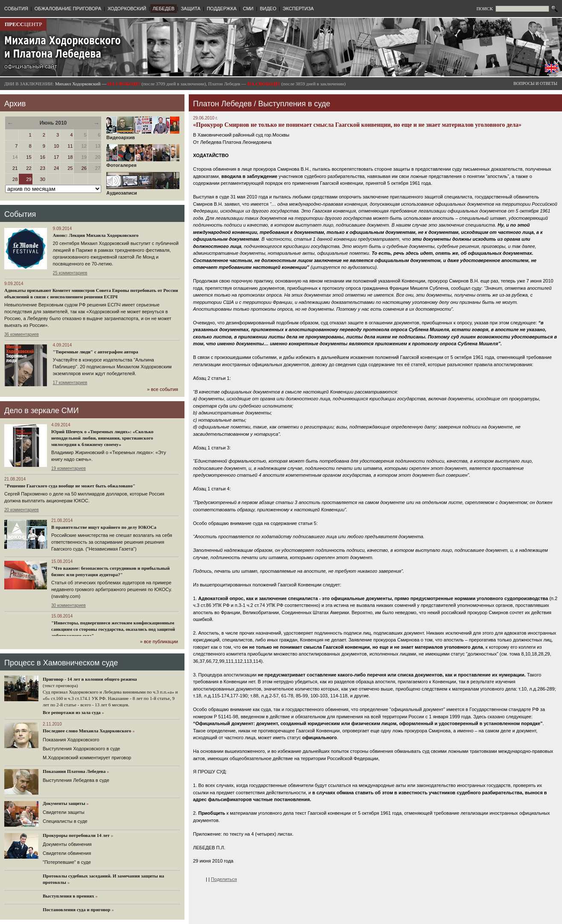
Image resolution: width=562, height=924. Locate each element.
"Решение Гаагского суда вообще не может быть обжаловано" (70, 486)
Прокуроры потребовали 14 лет (76, 835)
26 (84, 168)
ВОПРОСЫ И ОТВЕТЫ (535, 83)
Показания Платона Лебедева (74, 771)
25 (70, 168)
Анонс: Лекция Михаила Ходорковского (96, 235)
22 (29, 168)
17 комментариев (70, 383)
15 (29, 157)
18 (70, 157)
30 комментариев (69, 605)
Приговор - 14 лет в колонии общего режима (90, 679)
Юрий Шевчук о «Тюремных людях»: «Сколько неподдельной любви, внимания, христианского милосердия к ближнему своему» (102, 438)
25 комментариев (70, 273)
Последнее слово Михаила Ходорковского (87, 731)
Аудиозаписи (143, 191)
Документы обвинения (67, 844)
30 (43, 179)
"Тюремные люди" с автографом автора (96, 352)
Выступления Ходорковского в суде (81, 749)
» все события (162, 389)
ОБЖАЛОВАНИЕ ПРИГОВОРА (68, 9)
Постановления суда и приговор (76, 909)
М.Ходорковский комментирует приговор (87, 758)
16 (43, 157)
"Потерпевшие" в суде (67, 862)
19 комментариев (69, 468)
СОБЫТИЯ (16, 9)
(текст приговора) (60, 685)
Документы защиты (64, 803)
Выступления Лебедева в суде (76, 780)
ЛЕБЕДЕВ (163, 9)
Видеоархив (143, 135)
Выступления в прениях (69, 896)
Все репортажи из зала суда (72, 712)
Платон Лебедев (222, 104)
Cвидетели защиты (64, 812)
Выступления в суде (294, 104)
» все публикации (159, 641)
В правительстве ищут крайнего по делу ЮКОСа (104, 527)
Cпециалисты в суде (65, 821)
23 (43, 168)
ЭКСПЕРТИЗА (298, 9)
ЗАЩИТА (190, 9)
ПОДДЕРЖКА (222, 9)
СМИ (248, 9)
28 (15, 179)
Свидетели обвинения (67, 853)
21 (15, 168)
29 (29, 179)
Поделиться (224, 879)
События (20, 214)
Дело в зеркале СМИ (41, 411)
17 (56, 157)
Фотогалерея (143, 163)
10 (56, 146)
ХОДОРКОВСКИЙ (127, 9)
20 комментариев (22, 510)
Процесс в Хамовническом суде (61, 663)
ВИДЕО (268, 9)
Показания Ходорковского (71, 740)
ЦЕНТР (23, 24)
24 (56, 168)
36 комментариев (22, 334)
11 (70, 146)
